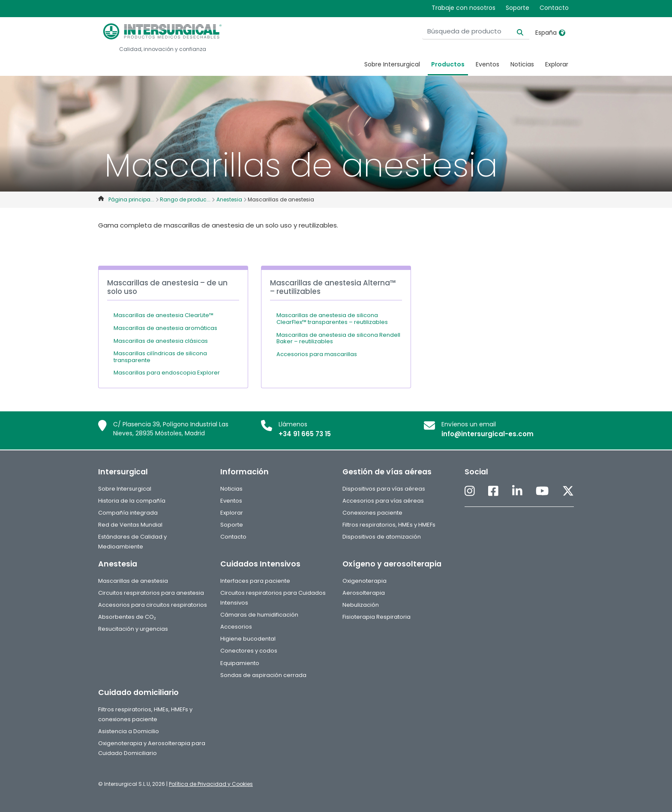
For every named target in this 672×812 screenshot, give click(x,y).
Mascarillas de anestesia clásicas (161, 341)
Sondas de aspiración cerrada (263, 675)
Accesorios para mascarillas (317, 354)
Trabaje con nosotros (463, 8)
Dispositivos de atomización (382, 537)
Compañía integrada (128, 513)
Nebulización (361, 605)
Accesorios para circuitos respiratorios (153, 605)
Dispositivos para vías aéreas (384, 489)
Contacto (554, 8)
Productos (448, 64)
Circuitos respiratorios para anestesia (151, 593)
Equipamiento (240, 663)
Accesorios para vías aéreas (383, 501)
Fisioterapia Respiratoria (376, 617)
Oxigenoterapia (364, 581)
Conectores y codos (249, 651)
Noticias (522, 64)
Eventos (487, 64)
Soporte (517, 8)
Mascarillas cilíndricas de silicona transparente (160, 357)
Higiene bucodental (248, 639)
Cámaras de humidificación (259, 615)
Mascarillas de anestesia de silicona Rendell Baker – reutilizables (338, 338)
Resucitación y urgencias (133, 629)
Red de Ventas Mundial (130, 525)
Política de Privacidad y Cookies (211, 784)
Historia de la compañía (132, 501)
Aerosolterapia (364, 593)
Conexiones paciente (372, 513)
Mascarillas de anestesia (133, 581)
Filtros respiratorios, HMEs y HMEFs (389, 525)
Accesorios (236, 627)
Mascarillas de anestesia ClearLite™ (163, 315)
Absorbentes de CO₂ (127, 617)
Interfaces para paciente (255, 581)
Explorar (557, 64)
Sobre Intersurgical (392, 64)
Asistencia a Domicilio (129, 731)
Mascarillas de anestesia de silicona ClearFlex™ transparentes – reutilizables (332, 319)
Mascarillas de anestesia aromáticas (165, 328)
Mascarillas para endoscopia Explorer (167, 373)
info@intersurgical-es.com (487, 434)
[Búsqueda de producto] (476, 31)
